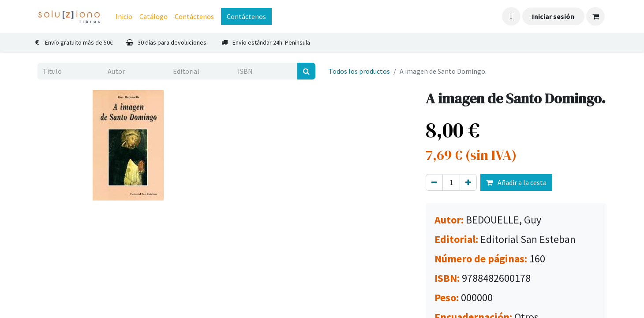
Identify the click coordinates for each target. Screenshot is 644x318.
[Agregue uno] (468, 182)
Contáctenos (246, 16)
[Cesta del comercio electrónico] (595, 16)
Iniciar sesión (553, 16)
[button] (511, 16)
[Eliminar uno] (434, 182)
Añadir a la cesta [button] (516, 182)
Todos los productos (359, 71)
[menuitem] (124, 16)
